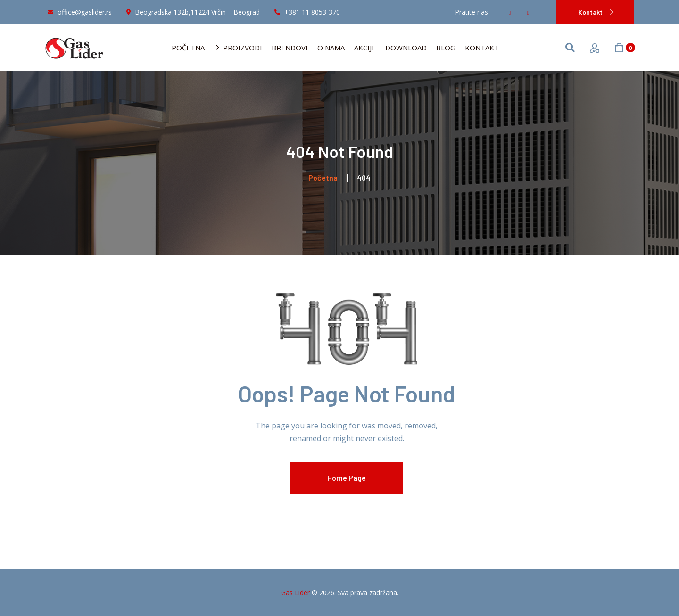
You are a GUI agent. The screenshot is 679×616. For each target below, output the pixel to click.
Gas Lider (295, 593)
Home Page (347, 478)
